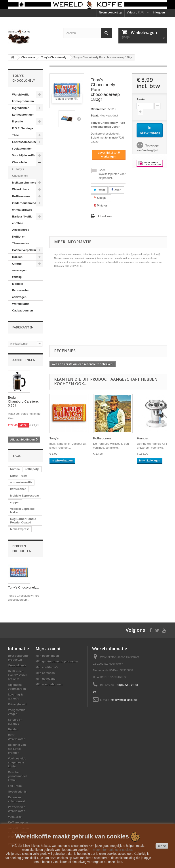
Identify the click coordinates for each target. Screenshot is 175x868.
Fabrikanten (23, 327)
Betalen (13, 729)
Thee (15, 135)
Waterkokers (21, 189)
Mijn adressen (45, 673)
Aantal (141, 99)
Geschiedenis (17, 792)
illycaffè (17, 121)
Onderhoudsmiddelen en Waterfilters (27, 206)
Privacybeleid (17, 704)
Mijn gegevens (46, 679)
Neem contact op (111, 12)
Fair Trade (15, 786)
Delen (116, 190)
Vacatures (15, 817)
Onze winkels (17, 665)
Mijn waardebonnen (49, 684)
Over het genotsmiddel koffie (17, 776)
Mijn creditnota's (47, 667)
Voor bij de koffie (24, 155)
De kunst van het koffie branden (17, 749)
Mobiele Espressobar (25, 496)
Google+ (101, 198)
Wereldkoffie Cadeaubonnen (23, 307)
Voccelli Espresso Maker (22, 511)
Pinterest (101, 205)
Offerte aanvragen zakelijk (19, 270)
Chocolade (19, 162)
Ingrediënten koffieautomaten (23, 111)
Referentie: (98, 109)
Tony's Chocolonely (20, 172)
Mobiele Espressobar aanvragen (21, 290)
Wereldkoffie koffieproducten (23, 98)
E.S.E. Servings (23, 128)
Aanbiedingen (24, 360)
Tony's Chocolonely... (23, 587)
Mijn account (48, 649)
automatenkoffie (21, 482)
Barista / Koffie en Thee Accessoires (22, 223)
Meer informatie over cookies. (113, 850)
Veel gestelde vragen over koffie (17, 762)
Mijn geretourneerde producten (57, 661)
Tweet (99, 190)
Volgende (79, 119)
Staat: (95, 115)
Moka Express (20, 529)
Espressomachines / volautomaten (25, 145)
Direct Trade (18, 476)
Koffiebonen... (103, 438)
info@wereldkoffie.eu (123, 700)
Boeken (17, 257)
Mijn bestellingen (47, 656)
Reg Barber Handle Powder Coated (23, 521)
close (162, 846)
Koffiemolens (21, 196)
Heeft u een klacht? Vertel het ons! (17, 675)
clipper (15, 502)
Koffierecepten (18, 822)
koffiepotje (32, 469)
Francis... (144, 438)
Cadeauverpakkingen (27, 250)
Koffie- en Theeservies (20, 240)
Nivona (15, 469)
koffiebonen (18, 489)
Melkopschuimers (24, 183)
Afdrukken (105, 216)
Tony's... (56, 438)
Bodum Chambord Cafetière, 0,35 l (23, 401)
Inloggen (159, 12)
